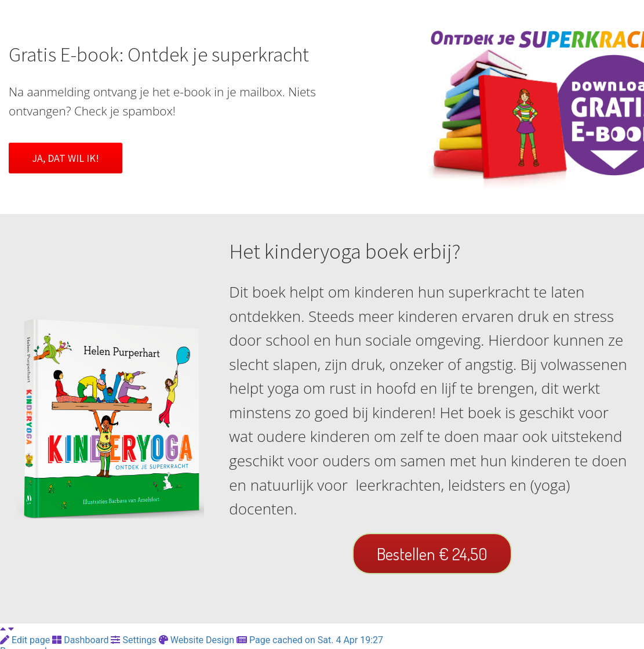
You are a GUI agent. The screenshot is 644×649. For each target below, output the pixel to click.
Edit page (26, 640)
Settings (134, 640)
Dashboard (81, 640)
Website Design (198, 640)
